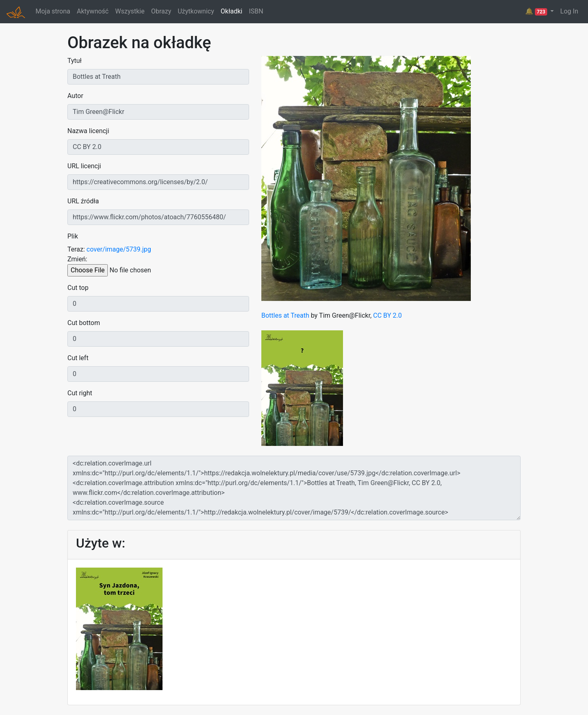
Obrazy (161, 11)
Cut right (80, 393)
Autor (75, 96)
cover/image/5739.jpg (119, 249)
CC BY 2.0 (388, 315)
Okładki (231, 11)
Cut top (78, 288)
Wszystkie (130, 11)
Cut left (78, 358)
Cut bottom (84, 323)
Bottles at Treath (285, 315)
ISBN (256, 11)
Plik (73, 236)
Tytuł (75, 61)
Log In (569, 11)
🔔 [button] (537, 11)
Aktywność (93, 11)
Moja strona (53, 11)
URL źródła (83, 201)
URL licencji (84, 166)
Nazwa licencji (88, 131)
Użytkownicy (196, 11)
